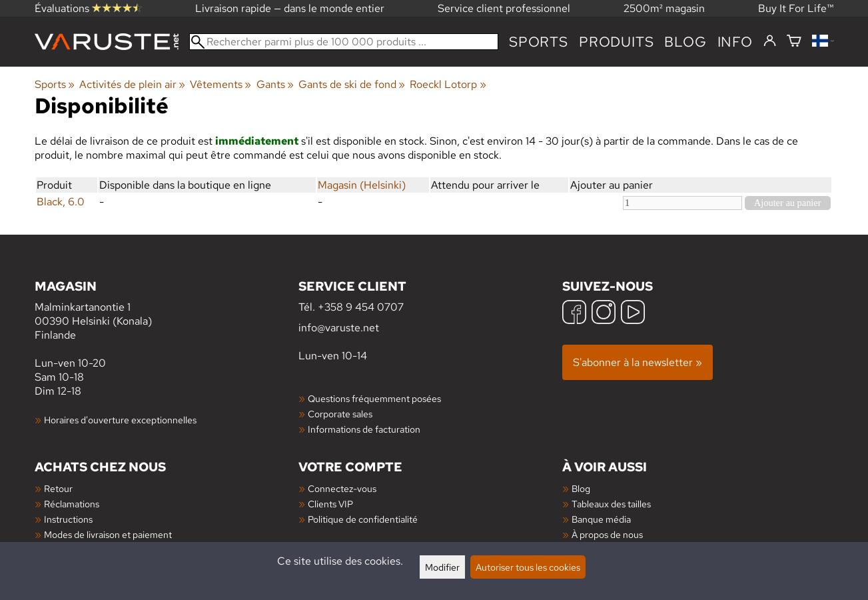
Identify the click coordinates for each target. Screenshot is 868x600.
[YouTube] (633, 314)
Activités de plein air (132, 84)
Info (735, 42)
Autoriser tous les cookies (528, 567)
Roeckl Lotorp (448, 84)
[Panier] (794, 42)
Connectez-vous (342, 488)
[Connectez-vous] (770, 41)
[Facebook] (574, 314)
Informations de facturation (364, 429)
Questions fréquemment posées (374, 398)
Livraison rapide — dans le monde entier (290, 8)
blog (685, 42)
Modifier (442, 567)
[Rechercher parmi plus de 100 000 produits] (344, 42)
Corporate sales (340, 414)
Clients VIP (330, 504)
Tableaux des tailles (611, 504)
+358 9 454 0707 (361, 307)
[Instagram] (604, 314)
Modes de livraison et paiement (108, 534)
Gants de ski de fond (352, 84)
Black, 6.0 (61, 202)
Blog (581, 488)
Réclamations (72, 504)
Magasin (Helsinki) (362, 185)
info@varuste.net (339, 328)
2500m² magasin (664, 8)
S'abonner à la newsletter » (638, 362)
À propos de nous (607, 534)
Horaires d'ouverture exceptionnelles (120, 420)
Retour (58, 488)
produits (616, 42)
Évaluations (88, 8)
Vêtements (220, 84)
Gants (275, 84)
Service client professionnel (504, 8)
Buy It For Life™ (796, 8)
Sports (539, 42)
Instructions (68, 519)
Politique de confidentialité (363, 519)
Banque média (601, 519)
